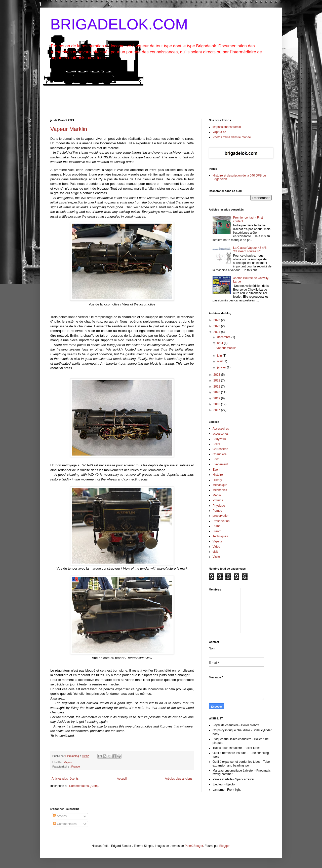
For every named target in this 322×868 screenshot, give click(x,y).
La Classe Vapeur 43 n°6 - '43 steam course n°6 (251, 250)
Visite (216, 557)
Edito (216, 459)
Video (216, 547)
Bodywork (219, 439)
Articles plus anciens (179, 779)
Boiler (216, 444)
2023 (217, 375)
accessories (220, 434)
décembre (224, 337)
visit (215, 552)
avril (220, 361)
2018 (217, 404)
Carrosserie (220, 449)
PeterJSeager (194, 846)
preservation (221, 516)
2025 (217, 326)
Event (216, 470)
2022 (217, 380)
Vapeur (68, 762)
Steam (217, 531)
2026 (217, 320)
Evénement (220, 464)
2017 (217, 410)
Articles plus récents (65, 779)
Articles (60, 816)
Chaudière (219, 454)
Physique (219, 506)
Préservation (221, 521)
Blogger (225, 846)
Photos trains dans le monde (232, 137)
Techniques (220, 536)
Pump (216, 526)
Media (217, 495)
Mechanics (220, 490)
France (76, 767)
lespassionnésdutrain (227, 127)
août (220, 343)
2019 (217, 398)
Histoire (218, 475)
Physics (218, 500)
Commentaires (65, 824)
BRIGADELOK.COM (119, 24)
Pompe (217, 511)
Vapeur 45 (219, 132)
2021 (217, 387)
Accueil (122, 779)
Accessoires (221, 429)
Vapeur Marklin (69, 129)
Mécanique (220, 485)
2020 (217, 392)
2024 (217, 332)
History (217, 480)
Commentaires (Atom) (84, 786)
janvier (222, 367)
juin (220, 356)
